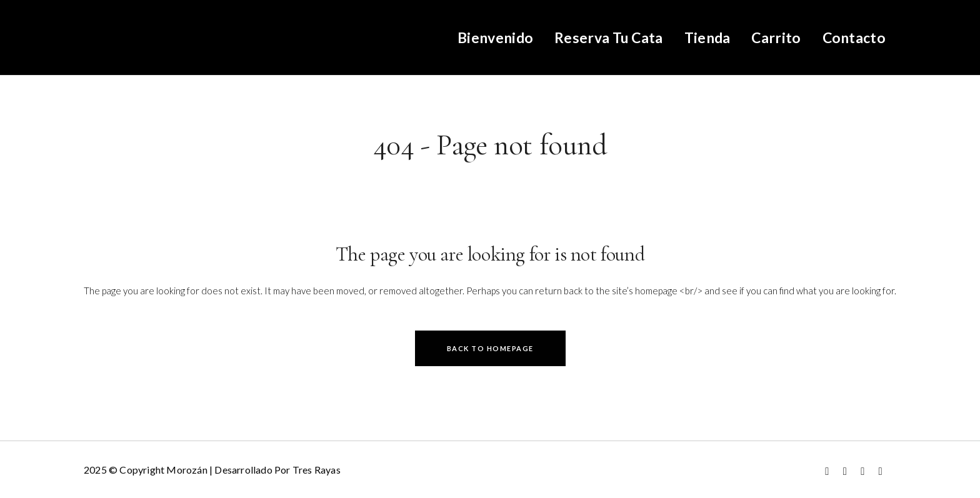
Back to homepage (490, 348)
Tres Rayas (317, 470)
